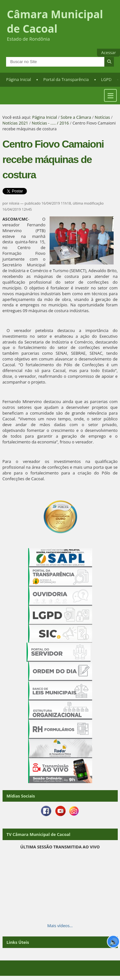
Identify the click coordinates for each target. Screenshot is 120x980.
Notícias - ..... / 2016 (50, 123)
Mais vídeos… (60, 926)
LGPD (106, 79)
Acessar (108, 53)
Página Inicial (19, 79)
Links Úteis (18, 942)
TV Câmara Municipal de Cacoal (38, 834)
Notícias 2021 (15, 123)
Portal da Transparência (66, 79)
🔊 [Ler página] (113, 942)
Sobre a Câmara (76, 117)
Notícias (102, 117)
